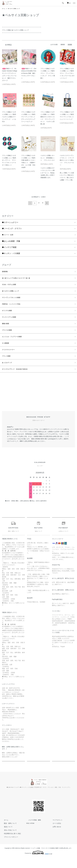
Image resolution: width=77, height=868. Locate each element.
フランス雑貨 (7, 365)
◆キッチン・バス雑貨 (11, 253)
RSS (28, 834)
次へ (46, 203)
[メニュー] (74, 3)
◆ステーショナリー (11, 222)
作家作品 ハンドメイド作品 (14, 308)
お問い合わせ (55, 837)
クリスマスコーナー (10, 358)
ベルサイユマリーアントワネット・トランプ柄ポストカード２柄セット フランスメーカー (67, 160)
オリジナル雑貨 (8, 315)
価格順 (63, 45)
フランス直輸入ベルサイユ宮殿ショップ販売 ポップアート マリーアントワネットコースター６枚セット (10, 160)
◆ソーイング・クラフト (12, 228)
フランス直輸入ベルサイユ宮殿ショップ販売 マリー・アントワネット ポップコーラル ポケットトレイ (67, 73)
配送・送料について (8, 834)
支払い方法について (8, 841)
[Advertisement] (38, 403)
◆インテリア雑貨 (9, 247)
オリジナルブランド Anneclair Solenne (18, 379)
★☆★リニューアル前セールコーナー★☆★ (20, 279)
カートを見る (55, 834)
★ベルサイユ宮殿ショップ (16, 9)
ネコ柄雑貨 (7, 351)
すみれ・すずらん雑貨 (11, 286)
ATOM (32, 834)
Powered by (38, 863)
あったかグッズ (8, 372)
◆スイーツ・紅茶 (9, 234)
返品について (6, 837)
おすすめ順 (54, 45)
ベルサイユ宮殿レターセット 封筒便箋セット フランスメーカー (48, 158)
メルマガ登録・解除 (33, 831)
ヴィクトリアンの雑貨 (11, 322)
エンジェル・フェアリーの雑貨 (15, 344)
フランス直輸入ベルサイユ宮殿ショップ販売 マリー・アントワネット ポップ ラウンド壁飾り (48, 73)
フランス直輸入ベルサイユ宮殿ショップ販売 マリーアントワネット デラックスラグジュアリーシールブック (29, 117)
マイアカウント (56, 831)
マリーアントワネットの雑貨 (14, 300)
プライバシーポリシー (9, 848)
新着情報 (6, 272)
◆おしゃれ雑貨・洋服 (11, 241)
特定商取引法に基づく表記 (10, 844)
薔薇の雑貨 (7, 329)
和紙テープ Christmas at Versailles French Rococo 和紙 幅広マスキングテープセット (29, 73)
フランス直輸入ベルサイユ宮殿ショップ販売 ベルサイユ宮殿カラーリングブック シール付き (10, 117)
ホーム (4, 9)
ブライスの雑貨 (8, 336)
